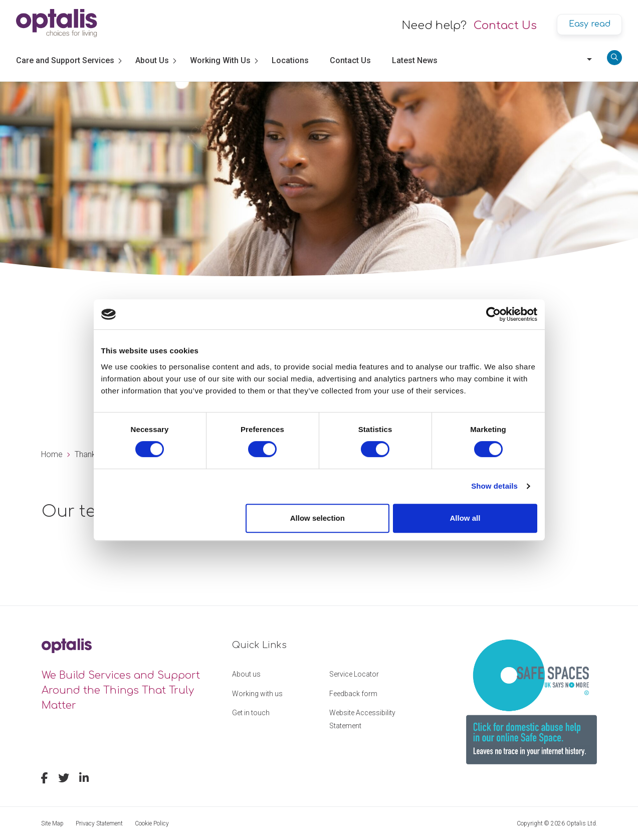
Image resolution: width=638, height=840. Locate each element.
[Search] (614, 58)
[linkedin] (84, 779)
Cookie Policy (152, 823)
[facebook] (45, 779)
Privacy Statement (99, 823)
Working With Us (220, 60)
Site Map (52, 823)
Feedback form (353, 694)
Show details (494, 486)
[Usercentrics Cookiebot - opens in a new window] (493, 314)
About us (246, 674)
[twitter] (64, 779)
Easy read (590, 24)
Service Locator (354, 674)
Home (52, 454)
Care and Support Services (65, 60)
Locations (290, 60)
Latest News (415, 60)
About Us (152, 60)
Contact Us (505, 26)
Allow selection (317, 518)
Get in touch (251, 713)
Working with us (257, 694)
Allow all (465, 518)
